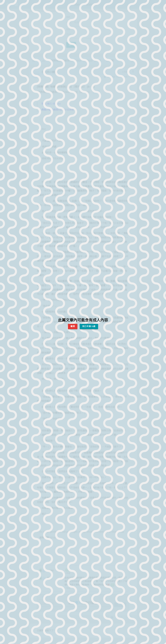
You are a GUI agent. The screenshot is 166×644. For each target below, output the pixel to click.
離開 (73, 326)
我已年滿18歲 (89, 326)
